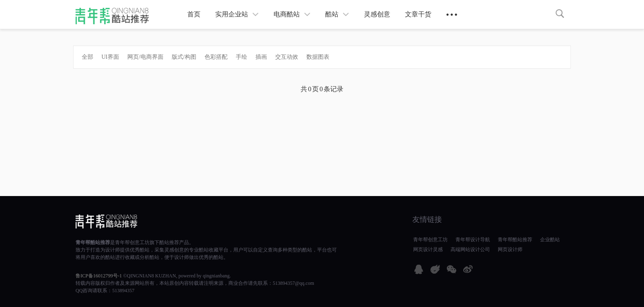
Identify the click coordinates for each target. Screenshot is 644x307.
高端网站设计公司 (470, 249)
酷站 (337, 14)
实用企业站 (237, 14)
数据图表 (318, 57)
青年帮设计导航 (473, 240)
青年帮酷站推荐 (93, 242)
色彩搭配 (216, 57)
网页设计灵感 (428, 249)
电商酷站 (292, 14)
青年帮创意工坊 (132, 242)
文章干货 (418, 14)
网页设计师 (510, 249)
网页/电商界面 (145, 57)
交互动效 (287, 57)
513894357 (123, 291)
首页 (194, 14)
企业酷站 (550, 240)
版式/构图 (184, 57)
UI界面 (110, 57)
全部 (87, 57)
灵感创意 (377, 14)
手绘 (241, 57)
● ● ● (452, 14)
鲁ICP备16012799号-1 (99, 276)
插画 (261, 57)
